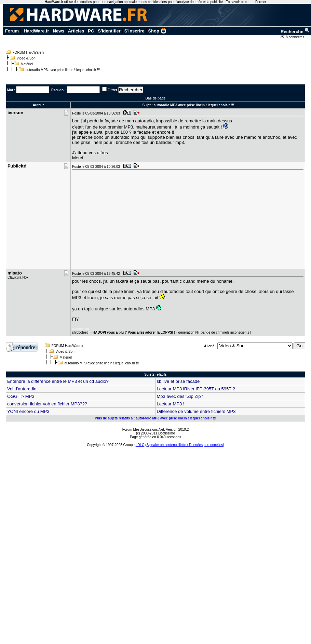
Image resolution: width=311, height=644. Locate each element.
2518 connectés (293, 37)
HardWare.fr (37, 31)
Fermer (261, 2)
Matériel (27, 64)
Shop (157, 31)
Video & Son (26, 58)
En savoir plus (236, 2)
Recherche (295, 32)
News (58, 31)
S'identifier (109, 31)
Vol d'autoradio (22, 389)
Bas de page (156, 98)
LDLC (140, 445)
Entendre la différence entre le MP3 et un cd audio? (58, 381)
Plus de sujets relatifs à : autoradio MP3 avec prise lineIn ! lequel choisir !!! (155, 418)
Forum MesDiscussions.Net (143, 430)
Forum (12, 31)
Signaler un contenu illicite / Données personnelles (185, 445)
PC (91, 31)
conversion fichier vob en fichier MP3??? (47, 404)
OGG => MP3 (21, 396)
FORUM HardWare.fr (29, 52)
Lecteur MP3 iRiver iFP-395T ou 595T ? (196, 389)
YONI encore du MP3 (28, 411)
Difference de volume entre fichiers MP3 (196, 411)
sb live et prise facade (178, 381)
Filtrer (112, 90)
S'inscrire (134, 31)
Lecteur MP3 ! (170, 404)
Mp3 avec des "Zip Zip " (180, 396)
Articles (76, 31)
